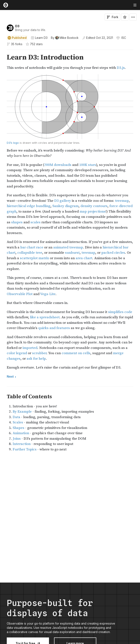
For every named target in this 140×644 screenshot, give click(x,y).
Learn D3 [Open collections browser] (39, 38)
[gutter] (2, 62)
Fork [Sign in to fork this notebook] (112, 17)
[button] (2, 52)
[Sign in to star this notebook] (125, 17)
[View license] (123, 38)
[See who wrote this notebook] (65, 38)
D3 (17, 26)
